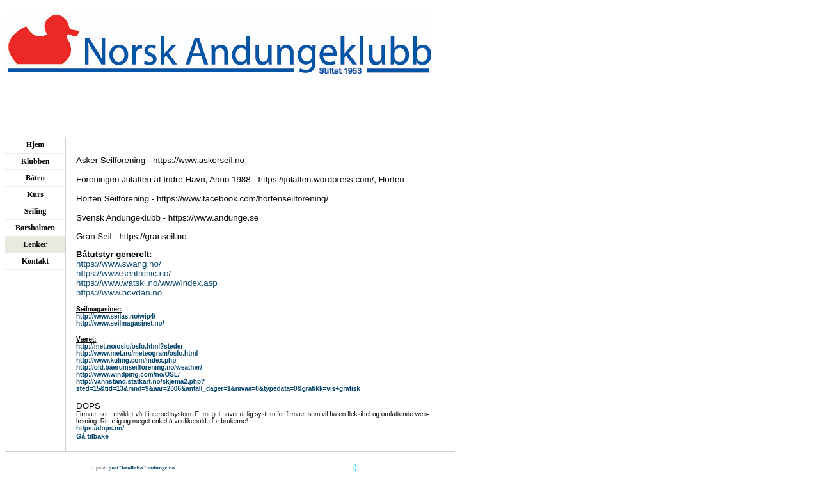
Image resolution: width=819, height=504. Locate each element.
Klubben (36, 161)
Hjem (36, 145)
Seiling (36, 211)
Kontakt (36, 261)
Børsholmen (35, 228)
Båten (35, 178)
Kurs (35, 194)
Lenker (35, 244)
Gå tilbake (92, 436)
